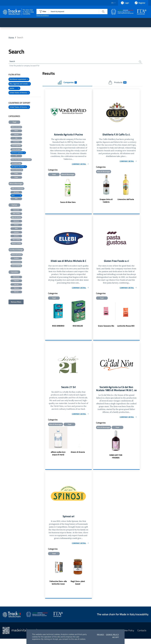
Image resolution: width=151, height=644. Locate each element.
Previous (46, 316)
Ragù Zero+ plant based (78, 588)
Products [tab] (117, 83)
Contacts (142, 636)
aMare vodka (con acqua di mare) (58, 455)
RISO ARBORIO (58, 327)
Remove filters (16, 302)
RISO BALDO (78, 327)
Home (11, 37)
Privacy (101, 635)
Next (91, 316)
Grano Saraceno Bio (106, 327)
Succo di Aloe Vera (68, 203)
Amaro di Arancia (78, 453)
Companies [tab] (67, 83)
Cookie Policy (112, 635)
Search (13, 61)
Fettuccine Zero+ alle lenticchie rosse (58, 588)
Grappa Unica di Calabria (106, 201)
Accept (116, 637)
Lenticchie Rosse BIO (126, 327)
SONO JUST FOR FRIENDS (116, 461)
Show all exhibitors (43, 15)
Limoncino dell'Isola (126, 200)
